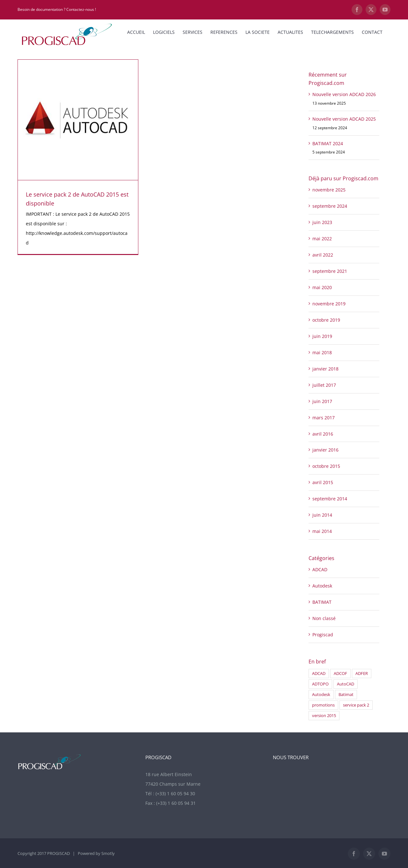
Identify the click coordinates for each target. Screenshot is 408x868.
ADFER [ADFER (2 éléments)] (362, 673)
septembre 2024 (330, 206)
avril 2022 (323, 255)
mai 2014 (322, 531)
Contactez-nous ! (81, 9)
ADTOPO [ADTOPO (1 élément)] (320, 684)
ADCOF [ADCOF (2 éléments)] (340, 673)
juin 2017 (322, 401)
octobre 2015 (326, 466)
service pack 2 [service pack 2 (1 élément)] (356, 705)
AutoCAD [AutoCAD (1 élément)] (346, 684)
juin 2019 (322, 336)
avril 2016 (323, 434)
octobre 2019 (326, 320)
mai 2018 (322, 352)
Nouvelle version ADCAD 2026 (344, 94)
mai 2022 (322, 239)
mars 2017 (324, 418)
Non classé (324, 618)
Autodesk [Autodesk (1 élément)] (321, 695)
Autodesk (322, 586)
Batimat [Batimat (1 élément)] (346, 695)
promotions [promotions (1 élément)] (323, 705)
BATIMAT (322, 602)
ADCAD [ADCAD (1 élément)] (319, 673)
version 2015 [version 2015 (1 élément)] (324, 716)
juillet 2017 (324, 385)
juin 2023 (322, 222)
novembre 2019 (329, 304)
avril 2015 (323, 482)
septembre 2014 (330, 499)
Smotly (108, 853)
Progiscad (323, 635)
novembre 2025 (329, 190)
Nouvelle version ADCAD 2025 (344, 119)
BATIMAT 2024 (328, 143)
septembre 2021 (330, 271)
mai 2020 (322, 287)
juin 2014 (322, 515)
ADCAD (320, 569)
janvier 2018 (325, 369)
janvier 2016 (325, 450)
